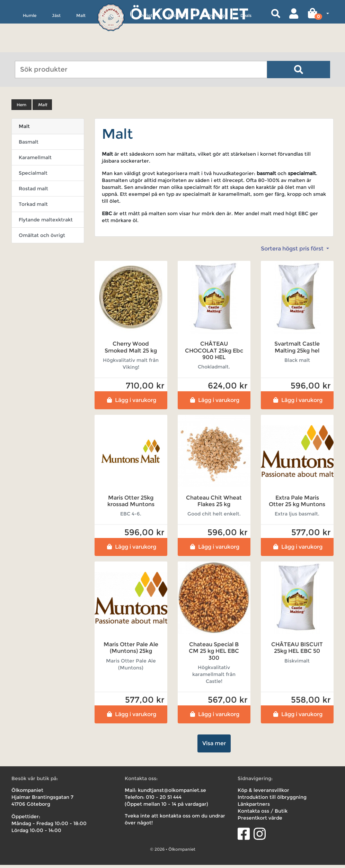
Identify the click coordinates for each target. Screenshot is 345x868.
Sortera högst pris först (293, 252)
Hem (21, 108)
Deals (246, 47)
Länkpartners (254, 807)
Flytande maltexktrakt (46, 223)
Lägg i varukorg (131, 403)
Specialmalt (33, 176)
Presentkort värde (260, 821)
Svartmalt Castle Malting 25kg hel (297, 350)
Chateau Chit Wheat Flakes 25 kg (214, 504)
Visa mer (214, 746)
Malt (81, 47)
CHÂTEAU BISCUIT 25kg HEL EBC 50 (297, 651)
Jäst (56, 47)
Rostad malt (33, 192)
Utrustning (112, 47)
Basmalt (29, 145)
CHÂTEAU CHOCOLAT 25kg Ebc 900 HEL (214, 354)
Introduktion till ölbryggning (272, 800)
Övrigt (146, 47)
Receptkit (178, 47)
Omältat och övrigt (42, 239)
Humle (30, 47)
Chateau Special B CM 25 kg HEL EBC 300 (214, 654)
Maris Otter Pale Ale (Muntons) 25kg (131, 651)
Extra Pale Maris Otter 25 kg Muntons (297, 504)
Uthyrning (214, 47)
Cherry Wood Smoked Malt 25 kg (131, 350)
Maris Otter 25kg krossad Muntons (131, 504)
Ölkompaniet (189, 14)
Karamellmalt (35, 161)
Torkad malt (33, 208)
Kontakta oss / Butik (263, 814)
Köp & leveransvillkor (263, 793)
